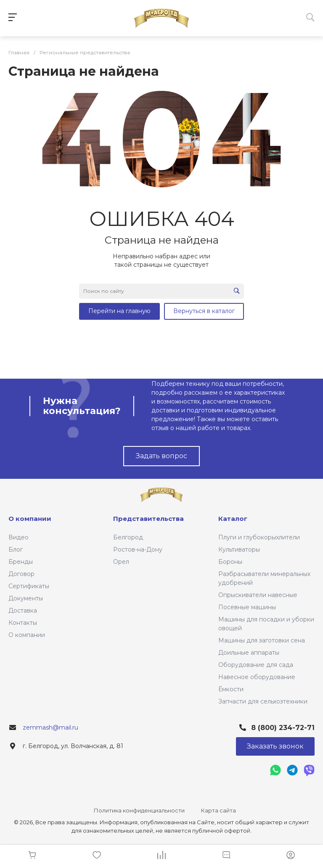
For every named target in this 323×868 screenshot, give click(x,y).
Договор (21, 574)
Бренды (21, 562)
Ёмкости (231, 689)
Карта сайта (218, 810)
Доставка (23, 611)
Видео (19, 537)
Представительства (148, 519)
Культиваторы (239, 549)
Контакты (23, 623)
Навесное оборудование (257, 677)
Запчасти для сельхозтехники (263, 701)
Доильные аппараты (249, 653)
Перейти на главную (119, 311)
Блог (16, 549)
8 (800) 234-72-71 (283, 728)
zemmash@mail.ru (50, 727)
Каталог (233, 519)
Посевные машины (247, 607)
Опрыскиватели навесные (258, 595)
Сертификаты (29, 586)
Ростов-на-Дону (138, 549)
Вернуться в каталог (204, 311)
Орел (121, 562)
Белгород (128, 537)
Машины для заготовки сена (262, 640)
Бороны (230, 562)
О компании (27, 635)
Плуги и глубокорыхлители (259, 537)
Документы (26, 598)
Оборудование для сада (256, 665)
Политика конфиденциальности (139, 810)
